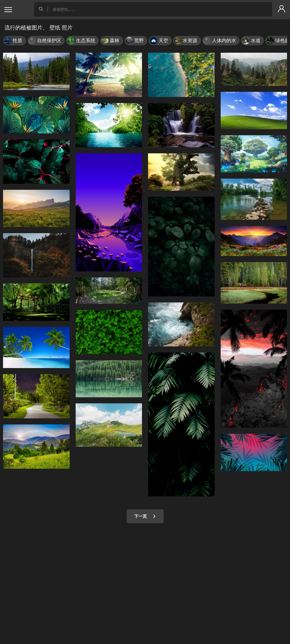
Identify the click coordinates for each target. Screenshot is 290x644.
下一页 (145, 516)
